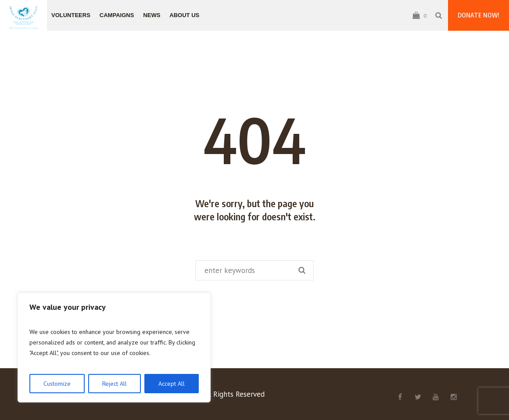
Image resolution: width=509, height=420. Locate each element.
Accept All (172, 384)
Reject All (115, 384)
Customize (57, 384)
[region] (114, 348)
